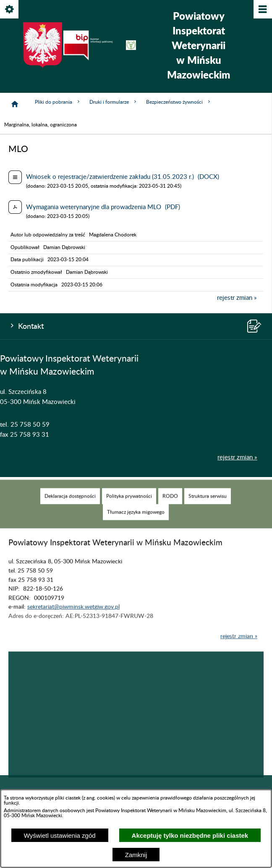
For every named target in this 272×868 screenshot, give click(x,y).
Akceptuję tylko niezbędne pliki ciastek (190, 835)
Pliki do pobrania (58, 102)
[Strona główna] (15, 104)
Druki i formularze (114, 102)
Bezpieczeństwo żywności (179, 102)
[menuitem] (70, 505)
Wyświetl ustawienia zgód (60, 835)
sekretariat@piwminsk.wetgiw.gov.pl (73, 616)
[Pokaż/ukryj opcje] (10, 10)
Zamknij (136, 855)
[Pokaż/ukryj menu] (262, 10)
